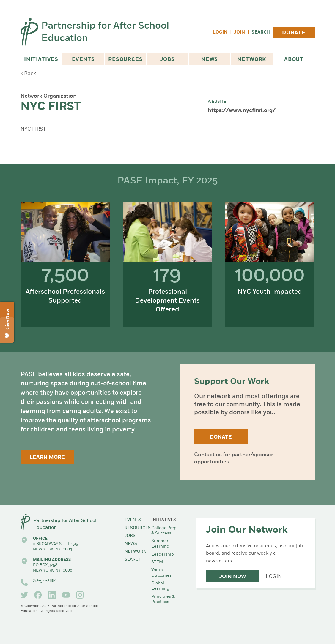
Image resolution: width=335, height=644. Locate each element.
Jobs (167, 60)
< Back (28, 74)
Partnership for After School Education (105, 33)
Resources (125, 60)
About (294, 60)
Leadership (163, 554)
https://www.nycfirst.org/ (242, 111)
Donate (294, 33)
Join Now (233, 577)
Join (239, 33)
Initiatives (41, 60)
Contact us (208, 455)
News (210, 60)
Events (83, 60)
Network (252, 60)
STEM (157, 562)
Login (220, 33)
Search (261, 33)
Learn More (47, 457)
